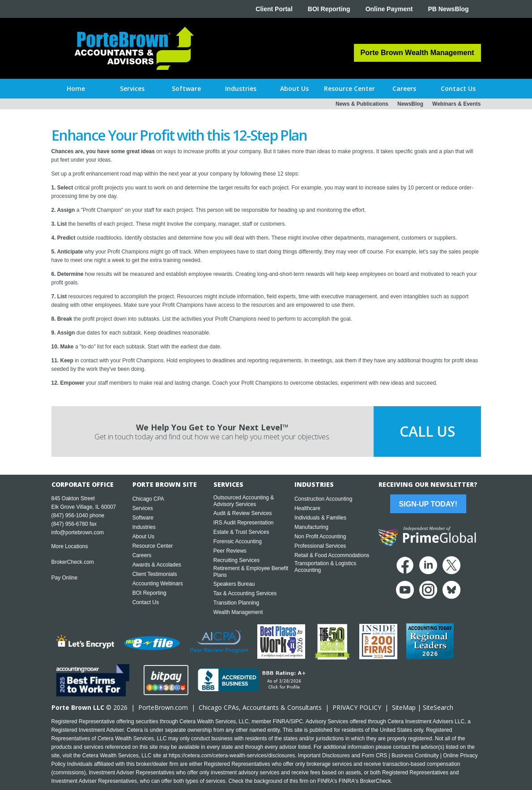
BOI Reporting (329, 9)
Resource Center (153, 546)
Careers (142, 555)
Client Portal (274, 9)
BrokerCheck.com (73, 562)
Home (76, 88)
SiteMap (404, 707)
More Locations (70, 546)
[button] (132, 89)
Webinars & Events (456, 104)
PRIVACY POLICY (357, 707)
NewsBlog (410, 104)
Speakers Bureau (234, 584)
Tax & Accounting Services (245, 593)
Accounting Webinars (158, 584)
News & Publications (362, 104)
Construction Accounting (323, 499)
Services (143, 508)
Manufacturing (311, 527)
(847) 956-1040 (70, 515)
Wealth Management (238, 612)
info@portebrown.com (78, 532)
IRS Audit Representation (244, 523)
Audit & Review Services (243, 513)
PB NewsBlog (448, 9)
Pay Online (65, 578)
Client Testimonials (155, 574)
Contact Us (146, 602)
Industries (144, 527)
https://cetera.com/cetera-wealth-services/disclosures (232, 756)
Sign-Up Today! (428, 504)
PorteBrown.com (163, 707)
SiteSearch (438, 707)
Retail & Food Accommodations (332, 555)
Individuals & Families (320, 518)
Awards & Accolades (157, 565)
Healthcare (307, 508)
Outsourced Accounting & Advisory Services (244, 501)
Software (143, 518)
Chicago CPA (148, 499)
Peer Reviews (230, 551)
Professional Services (320, 546)
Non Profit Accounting (320, 537)
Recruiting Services (236, 560)
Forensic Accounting (238, 541)
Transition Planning (236, 603)
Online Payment (389, 9)
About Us (143, 537)
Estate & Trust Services (241, 532)
